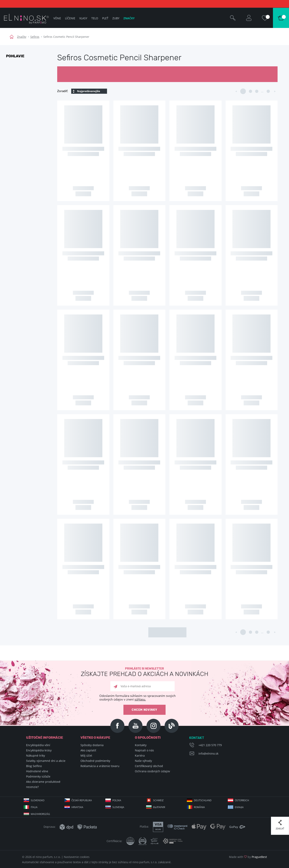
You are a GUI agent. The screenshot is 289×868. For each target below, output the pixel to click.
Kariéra (140, 756)
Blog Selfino (34, 766)
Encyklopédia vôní (38, 745)
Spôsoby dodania (92, 745)
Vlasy (83, 18)
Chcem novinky (144, 710)
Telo (95, 18)
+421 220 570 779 (210, 745)
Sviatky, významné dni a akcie (46, 761)
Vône (57, 18)
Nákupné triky (36, 756)
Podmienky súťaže (38, 776)
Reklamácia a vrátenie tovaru (100, 766)
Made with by (248, 857)
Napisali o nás (144, 750)
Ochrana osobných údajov (152, 771)
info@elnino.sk (208, 753)
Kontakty (141, 745)
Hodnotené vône (37, 771)
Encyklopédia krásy (39, 750)
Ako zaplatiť (88, 750)
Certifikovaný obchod (149, 766)
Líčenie (70, 18)
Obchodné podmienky (95, 761)
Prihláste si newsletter (144, 672)
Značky (22, 37)
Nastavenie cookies (77, 857)
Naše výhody (143, 761)
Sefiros (35, 37)
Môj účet (86, 756)
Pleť (105, 18)
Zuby (116, 18)
